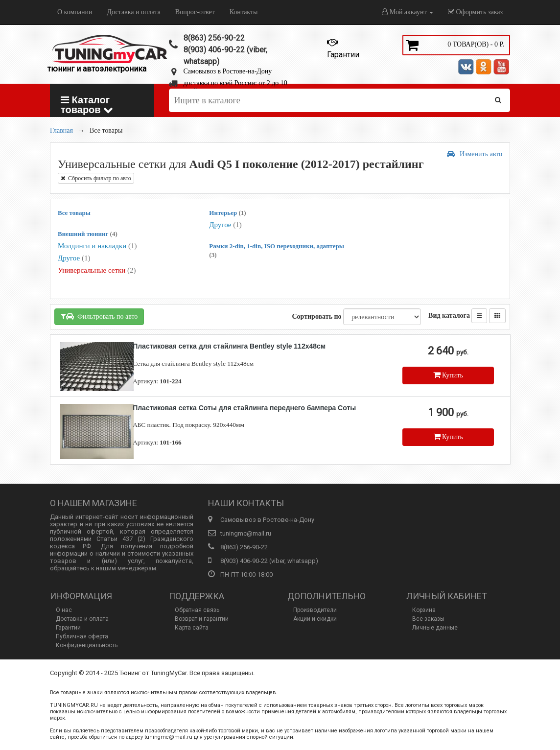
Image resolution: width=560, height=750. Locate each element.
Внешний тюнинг (88, 234)
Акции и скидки (315, 619)
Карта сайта (192, 628)
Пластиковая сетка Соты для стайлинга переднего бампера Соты (244, 408)
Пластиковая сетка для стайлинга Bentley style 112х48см (229, 346)
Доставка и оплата (133, 12)
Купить (448, 375)
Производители (315, 610)
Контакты (244, 12)
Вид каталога (449, 316)
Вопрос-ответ (195, 12)
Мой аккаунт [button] (408, 12)
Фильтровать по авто (99, 316)
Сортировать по (316, 316)
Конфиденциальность (87, 645)
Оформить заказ (475, 12)
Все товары (74, 213)
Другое (74, 258)
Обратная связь (197, 610)
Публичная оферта (82, 636)
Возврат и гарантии (202, 619)
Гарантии (68, 628)
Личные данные (435, 628)
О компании (75, 12)
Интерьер (227, 213)
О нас (64, 610)
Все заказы (428, 619)
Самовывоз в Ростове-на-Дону (228, 71)
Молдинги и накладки (97, 246)
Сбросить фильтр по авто (96, 178)
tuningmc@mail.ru (246, 533)
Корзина (424, 610)
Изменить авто (475, 154)
